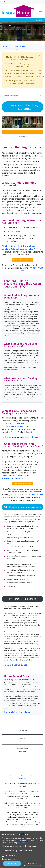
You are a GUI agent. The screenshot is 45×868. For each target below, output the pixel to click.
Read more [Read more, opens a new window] (22, 843)
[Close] (40, 55)
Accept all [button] (12, 863)
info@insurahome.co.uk (18, 426)
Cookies (12, 775)
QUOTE (23, 132)
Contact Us (22, 778)
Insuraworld (6, 46)
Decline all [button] (33, 863)
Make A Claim (22, 750)
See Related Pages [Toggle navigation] (11, 95)
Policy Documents (22, 739)
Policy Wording (23, 136)
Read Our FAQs (22, 729)
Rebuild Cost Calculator (16, 664)
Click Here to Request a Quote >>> (23, 260)
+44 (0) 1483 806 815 (15, 423)
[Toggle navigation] (40, 11)
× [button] (42, 833)
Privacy (23, 775)
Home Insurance (19, 46)
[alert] (22, 849)
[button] (22, 859)
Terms (33, 775)
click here (34, 437)
